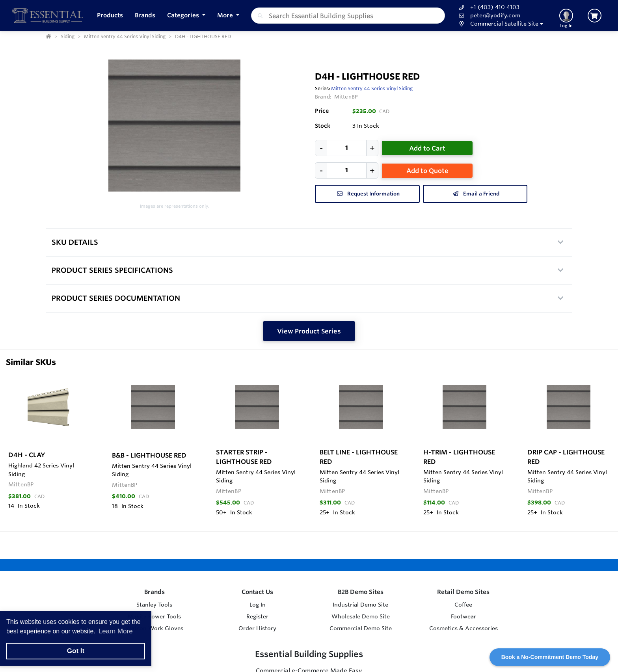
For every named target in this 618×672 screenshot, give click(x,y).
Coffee (463, 605)
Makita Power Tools (154, 616)
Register (257, 616)
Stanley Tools (154, 605)
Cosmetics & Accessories (463, 628)
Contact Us (257, 592)
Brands (154, 592)
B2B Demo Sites (361, 592)
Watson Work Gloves (154, 628)
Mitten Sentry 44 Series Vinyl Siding (372, 88)
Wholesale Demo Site (361, 616)
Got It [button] (76, 651)
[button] (186, 16)
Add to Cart (427, 148)
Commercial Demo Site (361, 628)
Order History (257, 628)
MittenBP (346, 97)
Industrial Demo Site (360, 605)
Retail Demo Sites (463, 592)
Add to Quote (427, 171)
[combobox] (348, 16)
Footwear (463, 616)
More (226, 15)
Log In (258, 605)
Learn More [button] (116, 631)
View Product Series (309, 331)
